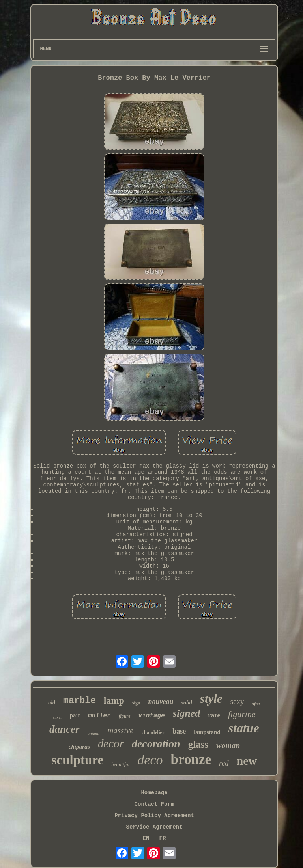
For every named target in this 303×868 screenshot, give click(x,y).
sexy (237, 701)
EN (146, 838)
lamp (114, 700)
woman (228, 745)
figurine (242, 714)
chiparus (79, 747)
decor (111, 743)
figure (125, 716)
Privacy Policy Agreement (154, 816)
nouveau (161, 702)
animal (94, 733)
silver (57, 717)
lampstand (207, 732)
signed (186, 713)
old (52, 703)
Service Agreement (154, 827)
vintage (152, 716)
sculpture (78, 760)
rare (214, 715)
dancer (65, 729)
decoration (156, 744)
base (179, 731)
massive (121, 730)
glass (198, 744)
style (211, 699)
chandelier (153, 732)
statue (244, 728)
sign (136, 703)
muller (99, 716)
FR (163, 838)
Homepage (154, 793)
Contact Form (154, 804)
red (224, 763)
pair (75, 715)
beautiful (120, 764)
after (256, 704)
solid (187, 703)
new (247, 761)
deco (150, 760)
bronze (191, 759)
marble (79, 701)
